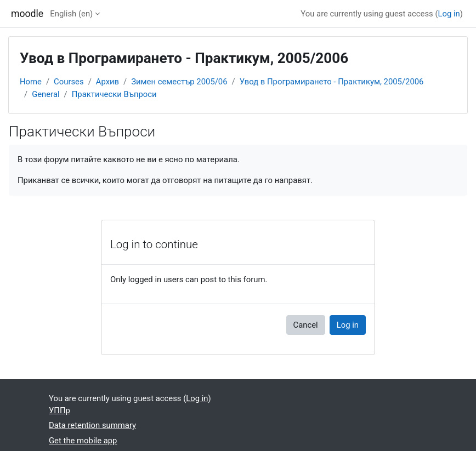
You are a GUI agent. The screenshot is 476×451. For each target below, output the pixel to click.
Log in (449, 14)
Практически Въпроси (114, 94)
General (46, 94)
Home (31, 82)
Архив (107, 82)
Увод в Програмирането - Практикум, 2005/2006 (332, 82)
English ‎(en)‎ (71, 14)
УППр (59, 410)
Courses (69, 82)
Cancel (306, 325)
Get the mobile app (83, 441)
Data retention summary (92, 425)
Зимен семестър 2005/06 (179, 82)
